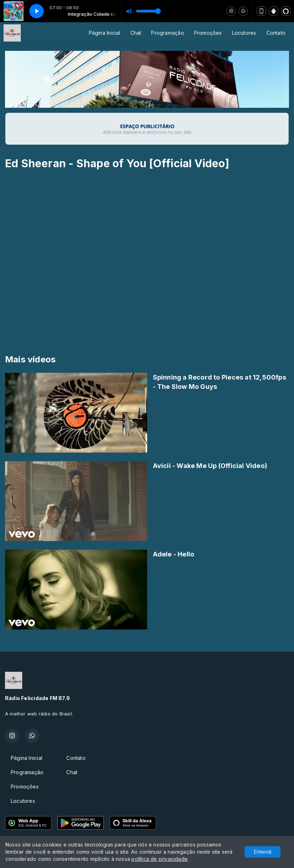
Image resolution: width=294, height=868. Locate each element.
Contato (276, 33)
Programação (167, 33)
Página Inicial (105, 33)
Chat (136, 33)
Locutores (244, 33)
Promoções (208, 33)
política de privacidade (160, 859)
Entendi (263, 852)
